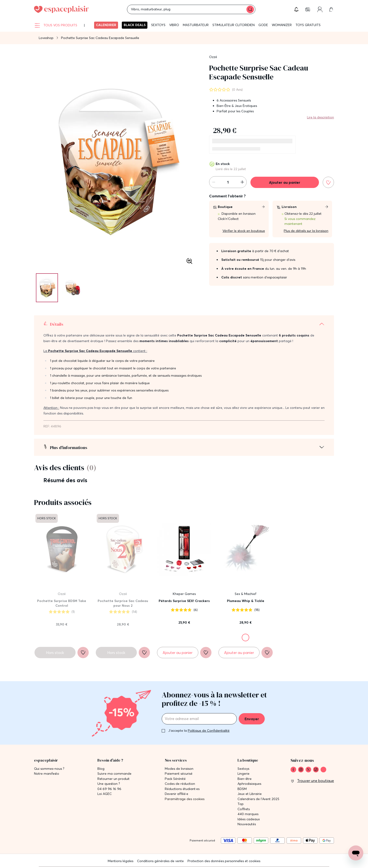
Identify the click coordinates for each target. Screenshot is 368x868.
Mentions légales (121, 861)
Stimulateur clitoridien (234, 25)
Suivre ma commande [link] (114, 774)
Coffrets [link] (244, 809)
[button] (296, 9)
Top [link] (241, 804)
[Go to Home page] (61, 9)
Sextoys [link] (243, 769)
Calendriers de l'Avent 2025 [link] (258, 799)
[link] (308, 9)
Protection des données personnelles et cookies (224, 861)
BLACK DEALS (135, 25)
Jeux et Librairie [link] (250, 794)
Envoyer (252, 719)
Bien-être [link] (245, 779)
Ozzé (213, 57)
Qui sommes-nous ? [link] (49, 769)
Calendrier (106, 25)
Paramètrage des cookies (185, 799)
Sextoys (158, 25)
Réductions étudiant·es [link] (182, 789)
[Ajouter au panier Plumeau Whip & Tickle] (239, 653)
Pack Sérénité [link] (175, 779)
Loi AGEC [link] (105, 794)
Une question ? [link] (109, 784)
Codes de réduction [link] (180, 784)
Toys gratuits (308, 25)
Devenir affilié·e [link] (176, 794)
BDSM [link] (242, 789)
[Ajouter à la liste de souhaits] (328, 182)
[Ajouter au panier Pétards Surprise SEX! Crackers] (178, 653)
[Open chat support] (356, 853)
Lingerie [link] (243, 774)
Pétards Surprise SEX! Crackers (184, 601)
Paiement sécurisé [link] (179, 774)
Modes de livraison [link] (179, 769)
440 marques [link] (248, 814)
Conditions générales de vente (160, 861)
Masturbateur (196, 25)
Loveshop (46, 38)
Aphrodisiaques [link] (249, 784)
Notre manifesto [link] (47, 774)
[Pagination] (47, 288)
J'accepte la (199, 731)
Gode (263, 25)
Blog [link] (101, 769)
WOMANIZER (282, 25)
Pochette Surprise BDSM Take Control (62, 603)
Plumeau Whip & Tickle (246, 601)
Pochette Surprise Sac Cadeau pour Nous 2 (123, 603)
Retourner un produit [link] (113, 779)
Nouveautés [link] (247, 824)
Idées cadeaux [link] (249, 819)
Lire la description (320, 117)
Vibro (174, 25)
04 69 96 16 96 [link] (109, 789)
